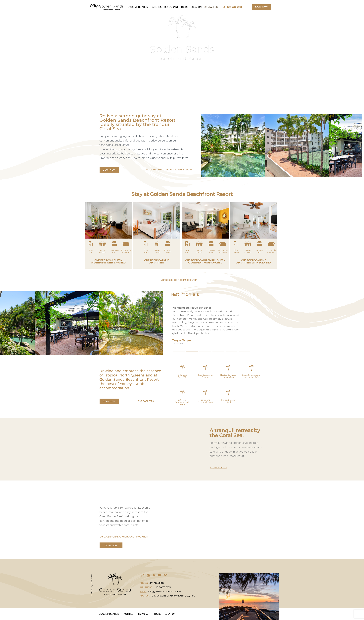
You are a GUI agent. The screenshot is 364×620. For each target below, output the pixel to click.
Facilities (156, 7)
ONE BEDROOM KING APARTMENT (157, 262)
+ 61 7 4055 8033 (162, 587)
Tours (184, 7)
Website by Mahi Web (92, 585)
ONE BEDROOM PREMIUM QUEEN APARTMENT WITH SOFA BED (205, 262)
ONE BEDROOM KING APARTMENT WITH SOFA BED (254, 262)
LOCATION (170, 614)
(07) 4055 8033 (234, 7)
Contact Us (211, 7)
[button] (179, 352)
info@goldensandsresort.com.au (165, 592)
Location (196, 7)
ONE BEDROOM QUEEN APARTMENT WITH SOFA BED (108, 262)
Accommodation (138, 7)
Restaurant (171, 7)
